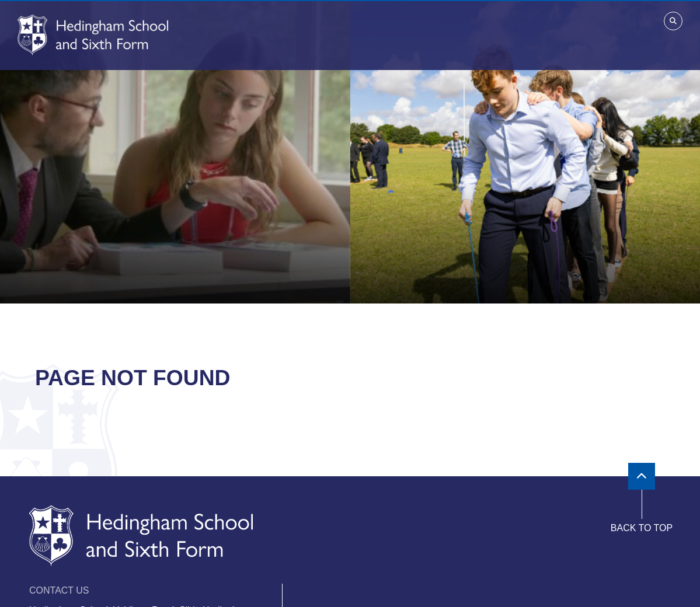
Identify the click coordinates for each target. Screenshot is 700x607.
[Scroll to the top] (642, 476)
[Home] (93, 35)
